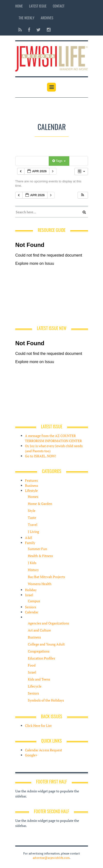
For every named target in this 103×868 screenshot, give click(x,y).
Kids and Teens (39, 679)
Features (31, 480)
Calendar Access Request (44, 750)
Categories (33, 161)
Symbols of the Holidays (46, 700)
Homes (33, 497)
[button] (83, 195)
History (33, 570)
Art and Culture (39, 630)
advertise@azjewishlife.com (51, 858)
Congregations (39, 651)
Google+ (31, 755)
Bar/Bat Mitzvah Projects (46, 577)
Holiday (31, 590)
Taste (32, 518)
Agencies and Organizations (48, 623)
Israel (29, 595)
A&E (29, 538)
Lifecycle (35, 686)
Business (32, 485)
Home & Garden (40, 504)
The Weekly (27, 18)
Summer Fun (37, 549)
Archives (47, 18)
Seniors (31, 607)
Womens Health (40, 584)
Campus (34, 601)
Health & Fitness (40, 556)
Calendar (32, 612)
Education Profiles (41, 658)
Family (30, 543)
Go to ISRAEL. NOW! (41, 456)
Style (32, 511)
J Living (33, 532)
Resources (33, 617)
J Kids (32, 563)
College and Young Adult (46, 644)
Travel (33, 525)
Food (32, 665)
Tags (59, 161)
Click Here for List (38, 726)
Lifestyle (31, 491)
